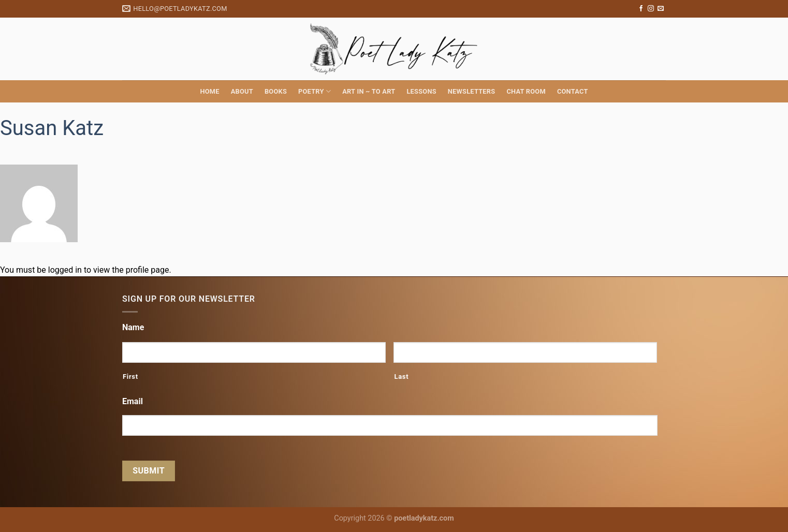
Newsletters (472, 91)
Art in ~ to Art (369, 91)
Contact (573, 91)
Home (209, 91)
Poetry (315, 91)
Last (401, 376)
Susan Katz (52, 128)
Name (133, 327)
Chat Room (526, 91)
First (130, 376)
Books (276, 91)
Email (133, 401)
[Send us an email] (661, 9)
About (242, 91)
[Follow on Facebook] (641, 9)
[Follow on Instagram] (651, 9)
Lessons (421, 91)
